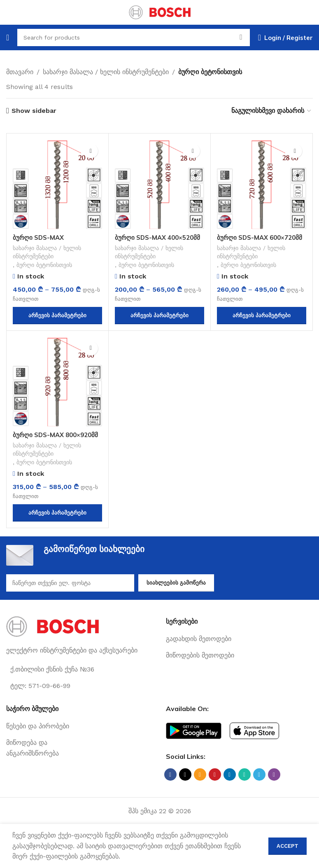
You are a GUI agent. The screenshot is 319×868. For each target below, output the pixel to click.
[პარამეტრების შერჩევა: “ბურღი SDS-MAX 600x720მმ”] (262, 317)
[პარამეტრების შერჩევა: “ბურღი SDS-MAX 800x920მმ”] (57, 515)
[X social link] (185, 777)
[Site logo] (160, 12)
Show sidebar (34, 111)
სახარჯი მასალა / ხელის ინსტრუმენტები (106, 72)
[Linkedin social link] (230, 777)
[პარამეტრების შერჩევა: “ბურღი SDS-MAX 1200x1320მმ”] (57, 317)
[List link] (240, 641)
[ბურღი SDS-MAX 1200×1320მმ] (57, 184)
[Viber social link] (274, 777)
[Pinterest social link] (215, 777)
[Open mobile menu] (8, 37)
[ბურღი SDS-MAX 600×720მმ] (262, 184)
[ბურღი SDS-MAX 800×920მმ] (57, 383)
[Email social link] (200, 777)
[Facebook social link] (170, 777)
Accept (288, 846)
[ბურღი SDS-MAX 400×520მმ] (159, 184)
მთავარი (20, 72)
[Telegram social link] (259, 777)
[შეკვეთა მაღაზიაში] (272, 111)
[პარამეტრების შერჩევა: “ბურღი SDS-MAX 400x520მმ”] (159, 317)
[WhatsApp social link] (244, 777)
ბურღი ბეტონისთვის (48, 266)
